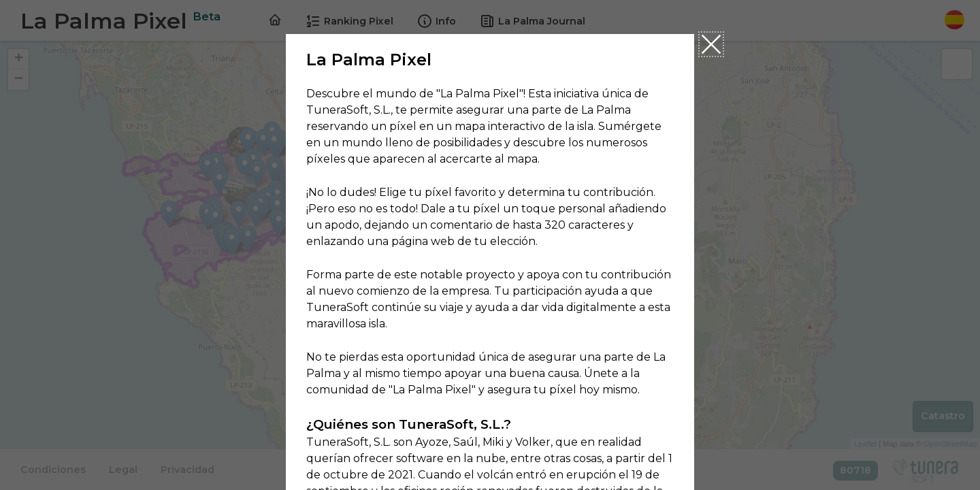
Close (711, 44)
